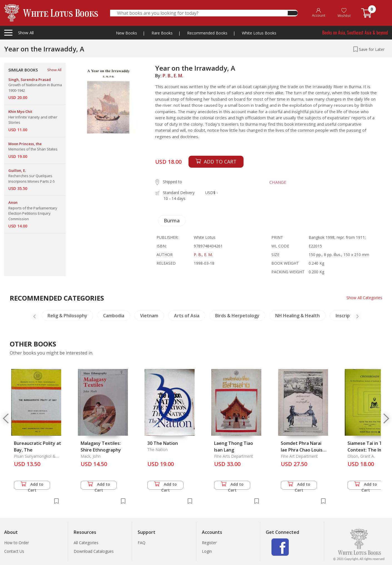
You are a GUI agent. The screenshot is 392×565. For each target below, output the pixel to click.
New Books (126, 33)
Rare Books (162, 33)
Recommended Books (207, 33)
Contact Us (14, 551)
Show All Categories (364, 298)
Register (209, 543)
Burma (172, 220)
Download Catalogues (94, 551)
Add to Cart (32, 486)
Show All (54, 70)
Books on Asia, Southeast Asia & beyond (355, 33)
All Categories (86, 543)
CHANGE (278, 182)
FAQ (142, 543)
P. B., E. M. (173, 76)
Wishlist (344, 13)
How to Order (17, 543)
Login (207, 551)
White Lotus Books (259, 33)
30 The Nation (163, 443)
